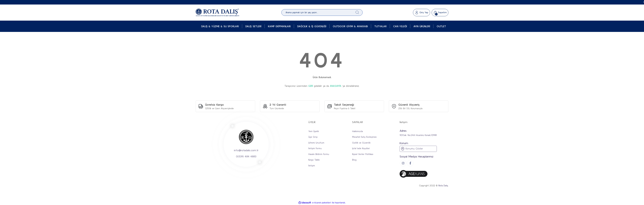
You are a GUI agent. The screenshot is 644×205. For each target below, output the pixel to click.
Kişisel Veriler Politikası (363, 154)
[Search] (322, 13)
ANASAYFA (336, 86)
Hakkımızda (358, 131)
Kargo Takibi (314, 160)
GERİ (311, 86)
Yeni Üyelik (314, 131)
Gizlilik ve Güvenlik (361, 143)
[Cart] (440, 13)
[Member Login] (421, 13)
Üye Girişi (313, 137)
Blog (354, 160)
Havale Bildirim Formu (319, 154)
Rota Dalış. (443, 186)
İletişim (312, 166)
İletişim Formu (315, 148)
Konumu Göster (412, 149)
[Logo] (217, 13)
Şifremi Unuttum (316, 143)
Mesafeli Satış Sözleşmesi (364, 137)
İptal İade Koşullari (361, 148)
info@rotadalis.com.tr (246, 150)
